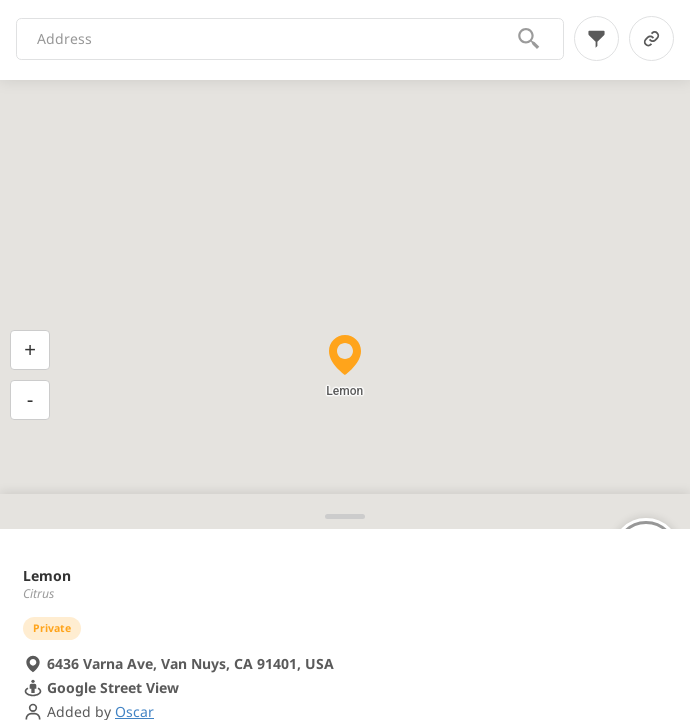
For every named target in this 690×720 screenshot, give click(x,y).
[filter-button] (596, 38)
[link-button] (651, 38)
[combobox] (276, 39)
